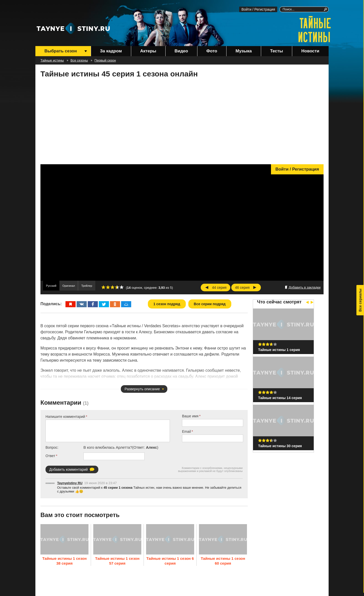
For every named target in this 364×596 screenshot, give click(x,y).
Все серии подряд (210, 304)
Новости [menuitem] (310, 51)
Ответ (50, 456)
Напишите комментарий (65, 417)
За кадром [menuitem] (111, 51)
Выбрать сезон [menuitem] (61, 51)
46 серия (242, 287)
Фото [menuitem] (212, 51)
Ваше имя (190, 416)
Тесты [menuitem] (277, 51)
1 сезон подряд (167, 304)
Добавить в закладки (305, 287)
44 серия (219, 287)
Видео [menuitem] (181, 51)
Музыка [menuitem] (244, 51)
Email (186, 431)
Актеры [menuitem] (148, 51)
